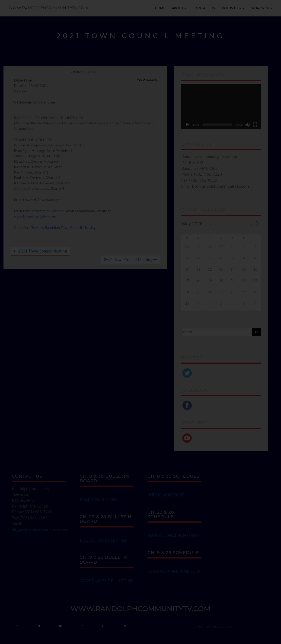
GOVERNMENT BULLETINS (107, 581)
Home (160, 8)
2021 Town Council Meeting (43, 251)
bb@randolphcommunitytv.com (220, 186)
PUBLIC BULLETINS (99, 499)
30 (233, 247)
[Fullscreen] (255, 125)
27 (198, 247)
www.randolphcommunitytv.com (48, 8)
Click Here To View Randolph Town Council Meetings (56, 227)
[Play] (187, 125)
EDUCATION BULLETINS (104, 540)
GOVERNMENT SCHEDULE (174, 571)
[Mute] (248, 125)
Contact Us (204, 8)
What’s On (262, 8)
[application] (221, 107)
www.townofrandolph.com (35, 216)
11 (198, 269)
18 (198, 281)
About (179, 8)
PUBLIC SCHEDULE (166, 495)
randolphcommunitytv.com (212, 626)
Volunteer (233, 8)
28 (233, 292)
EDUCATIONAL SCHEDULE (174, 535)
